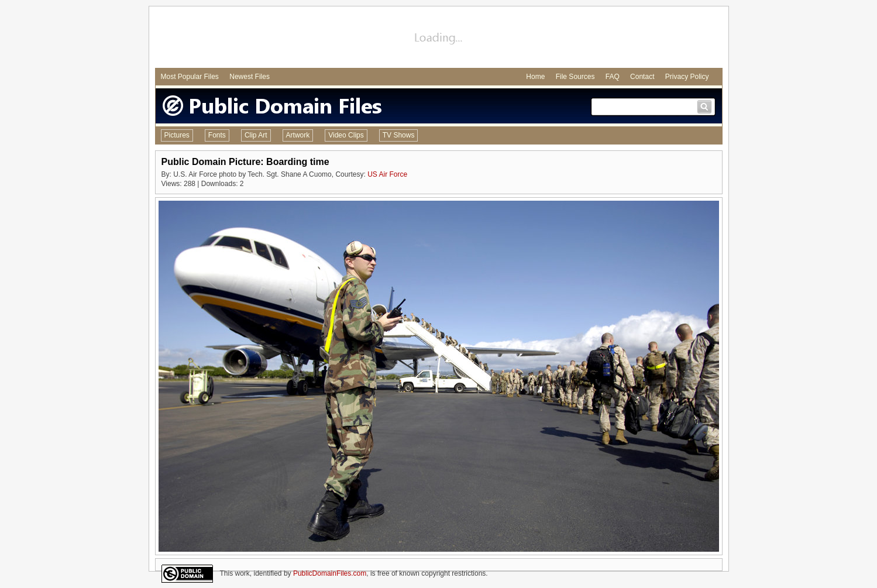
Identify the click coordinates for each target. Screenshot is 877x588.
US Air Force (387, 174)
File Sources (575, 77)
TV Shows (399, 135)
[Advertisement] (439, 39)
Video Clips (346, 135)
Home (535, 77)
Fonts (217, 135)
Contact (642, 77)
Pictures (177, 135)
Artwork (298, 135)
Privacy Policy (687, 77)
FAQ (613, 77)
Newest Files (250, 77)
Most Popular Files (190, 77)
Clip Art (256, 135)
